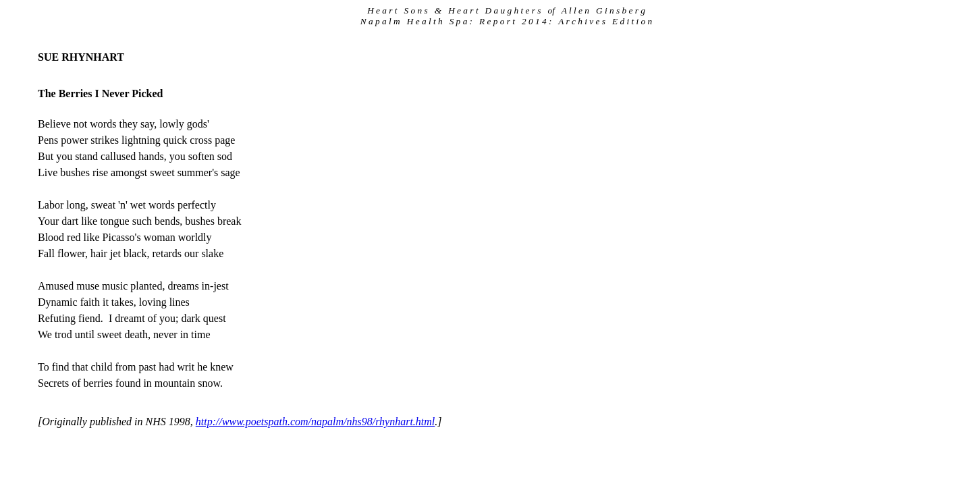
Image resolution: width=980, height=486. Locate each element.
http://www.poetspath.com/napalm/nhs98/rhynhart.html (316, 422)
